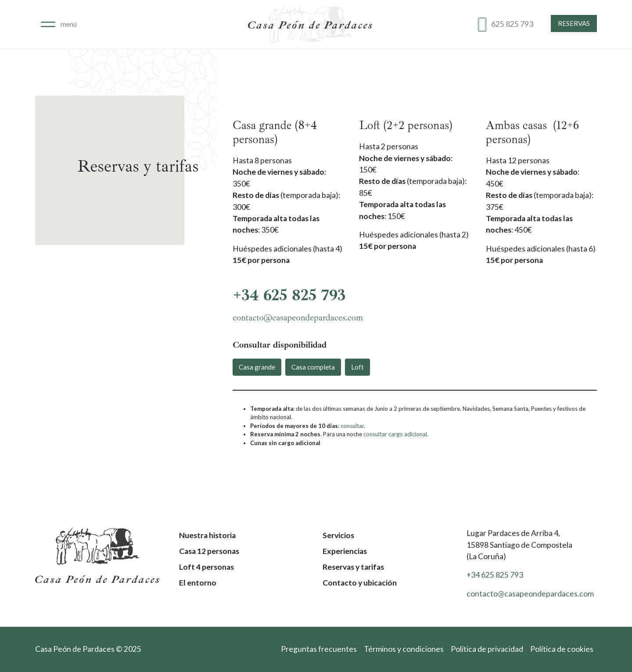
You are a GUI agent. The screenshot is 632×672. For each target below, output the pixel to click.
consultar (352, 426)
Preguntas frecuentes (319, 649)
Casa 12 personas (209, 551)
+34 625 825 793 (289, 295)
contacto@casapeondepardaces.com (298, 318)
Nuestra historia (207, 535)
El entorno (198, 583)
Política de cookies (562, 649)
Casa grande (257, 367)
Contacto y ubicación (360, 583)
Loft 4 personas (206, 567)
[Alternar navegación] (59, 24)
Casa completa (313, 367)
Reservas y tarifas (353, 567)
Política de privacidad (487, 649)
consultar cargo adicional (395, 434)
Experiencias (345, 551)
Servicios (338, 535)
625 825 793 (512, 24)
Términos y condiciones (404, 649)
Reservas (574, 23)
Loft (357, 367)
